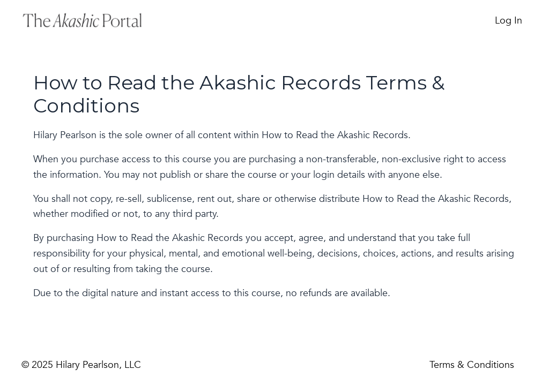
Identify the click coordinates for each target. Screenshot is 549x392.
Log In (509, 21)
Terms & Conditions (472, 365)
